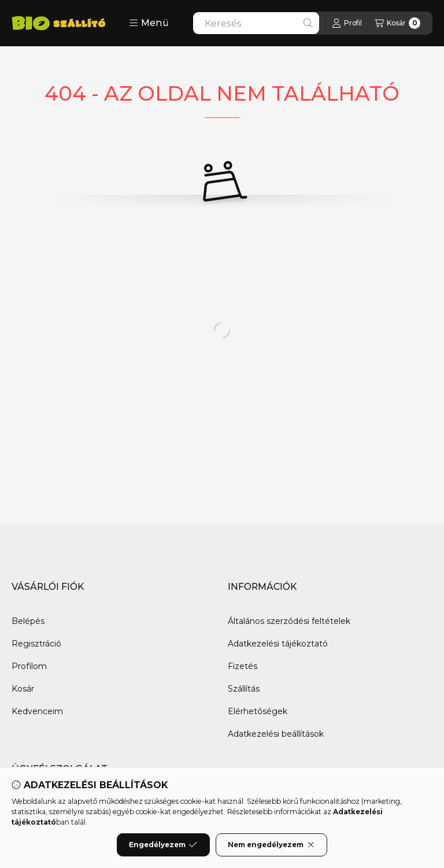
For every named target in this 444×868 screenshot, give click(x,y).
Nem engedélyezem (271, 845)
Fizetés (243, 666)
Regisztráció (36, 644)
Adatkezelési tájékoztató (278, 644)
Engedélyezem (163, 845)
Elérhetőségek (258, 711)
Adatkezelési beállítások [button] (276, 734)
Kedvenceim (37, 711)
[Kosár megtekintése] (397, 23)
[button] (149, 23)
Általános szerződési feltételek (289, 621)
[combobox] (256, 23)
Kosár (23, 689)
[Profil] (347, 23)
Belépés (28, 621)
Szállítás (244, 689)
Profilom (29, 666)
